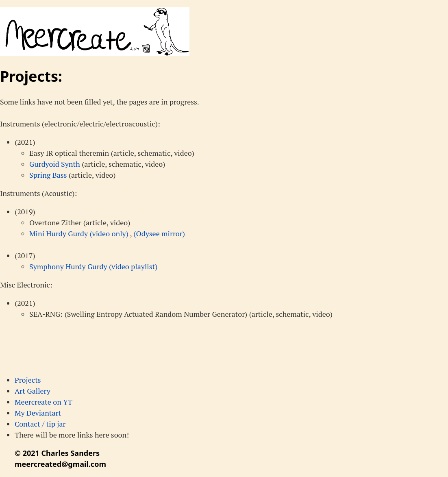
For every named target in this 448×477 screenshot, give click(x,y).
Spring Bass (48, 175)
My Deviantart (38, 413)
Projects (28, 380)
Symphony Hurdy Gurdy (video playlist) (93, 266)
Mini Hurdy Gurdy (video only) (79, 233)
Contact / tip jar (40, 424)
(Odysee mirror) (159, 233)
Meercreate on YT (43, 402)
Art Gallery (33, 391)
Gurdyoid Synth (55, 164)
